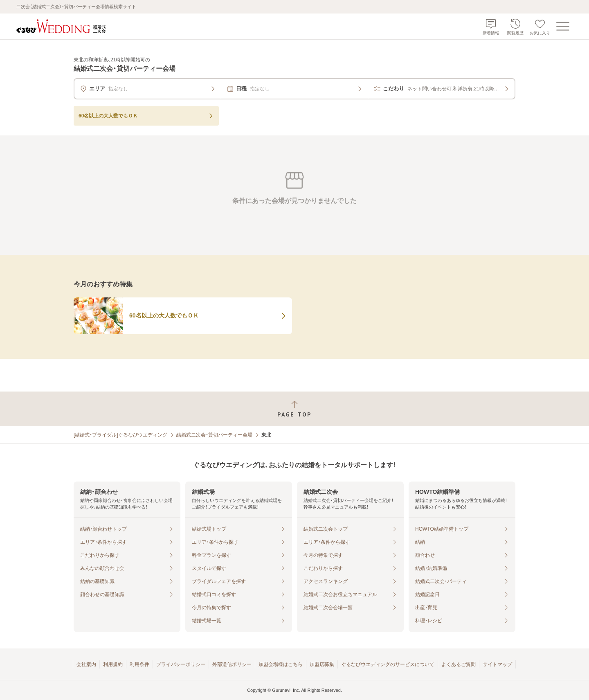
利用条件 (139, 664)
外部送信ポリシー (232, 664)
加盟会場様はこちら (281, 664)
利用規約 (113, 664)
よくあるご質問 (459, 664)
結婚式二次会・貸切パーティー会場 (214, 435)
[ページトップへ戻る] (294, 409)
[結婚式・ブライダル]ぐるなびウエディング (120, 435)
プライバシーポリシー (181, 664)
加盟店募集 (322, 664)
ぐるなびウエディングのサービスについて (388, 664)
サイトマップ (497, 664)
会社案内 (86, 664)
